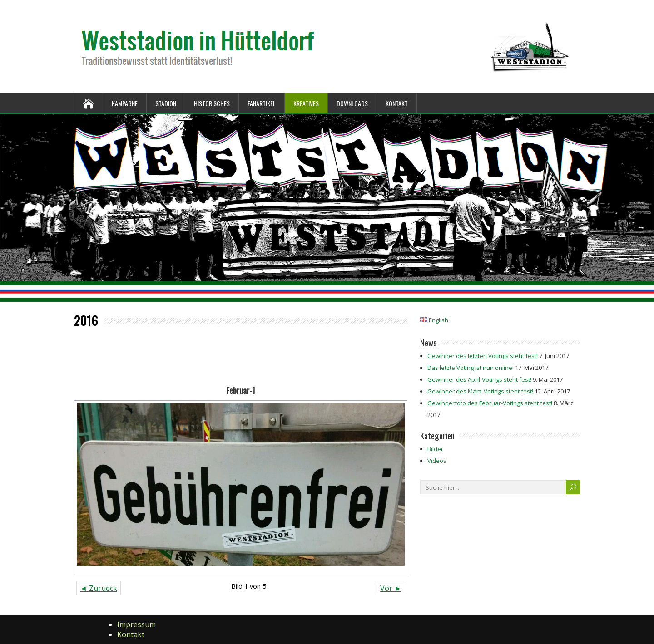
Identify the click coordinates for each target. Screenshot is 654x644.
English (434, 320)
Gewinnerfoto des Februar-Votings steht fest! (490, 403)
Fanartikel (262, 103)
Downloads (352, 103)
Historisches (212, 103)
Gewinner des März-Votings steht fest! (480, 391)
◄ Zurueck (99, 588)
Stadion (166, 103)
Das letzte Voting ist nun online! (471, 368)
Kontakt (397, 103)
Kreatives (306, 103)
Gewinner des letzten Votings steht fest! (483, 356)
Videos (437, 461)
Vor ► (391, 588)
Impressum (136, 624)
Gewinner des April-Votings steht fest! (479, 379)
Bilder (435, 449)
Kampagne (125, 103)
